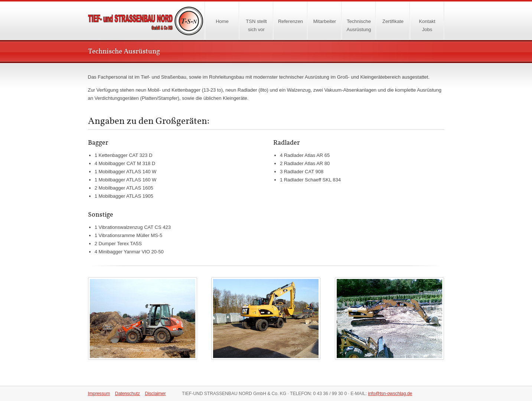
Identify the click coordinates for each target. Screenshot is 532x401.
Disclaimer (155, 394)
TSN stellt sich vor (256, 25)
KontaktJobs (427, 25)
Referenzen (291, 21)
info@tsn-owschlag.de (390, 394)
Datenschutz (128, 394)
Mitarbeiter (325, 21)
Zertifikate (393, 21)
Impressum (99, 394)
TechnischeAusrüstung (359, 25)
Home (153, 21)
